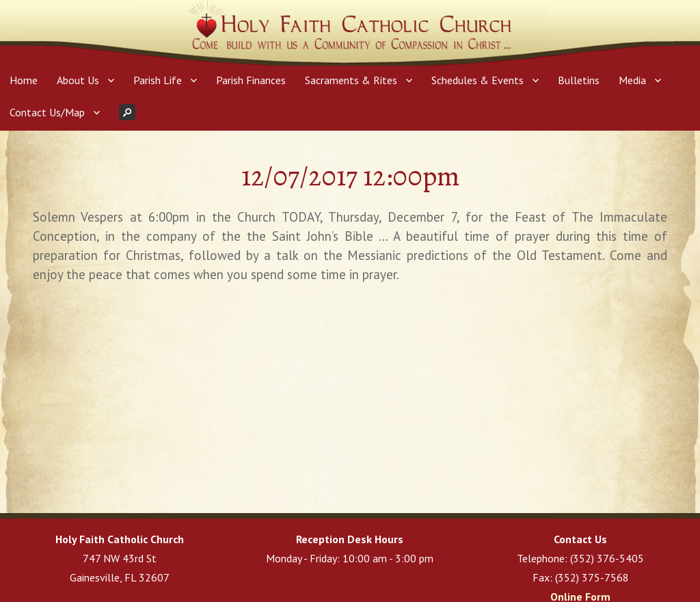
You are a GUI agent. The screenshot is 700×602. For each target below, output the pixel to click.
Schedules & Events (477, 80)
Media (632, 80)
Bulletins (579, 80)
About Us (78, 80)
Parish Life (158, 80)
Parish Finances (251, 80)
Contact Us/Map (47, 112)
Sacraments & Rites (351, 80)
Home (24, 80)
